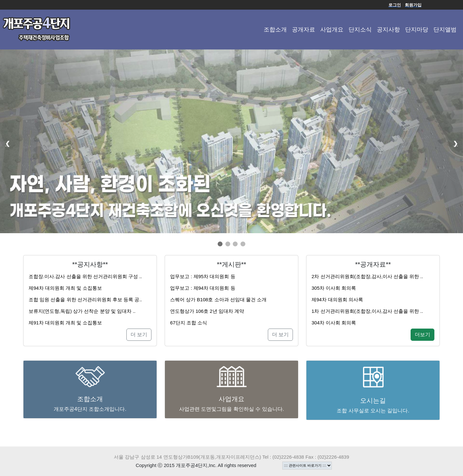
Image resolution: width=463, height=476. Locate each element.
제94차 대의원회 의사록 (337, 300)
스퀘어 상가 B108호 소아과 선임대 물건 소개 (218, 300)
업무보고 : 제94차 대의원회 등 (203, 288)
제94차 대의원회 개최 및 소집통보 (65, 288)
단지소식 (360, 30)
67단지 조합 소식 (189, 323)
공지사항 (388, 30)
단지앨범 (445, 30)
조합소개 (275, 30)
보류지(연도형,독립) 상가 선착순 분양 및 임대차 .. (82, 311)
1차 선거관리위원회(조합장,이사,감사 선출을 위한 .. (367, 311)
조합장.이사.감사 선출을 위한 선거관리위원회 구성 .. (85, 276)
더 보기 (139, 335)
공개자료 (304, 30)
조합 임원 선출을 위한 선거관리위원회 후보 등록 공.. (85, 300)
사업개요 (332, 30)
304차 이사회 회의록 (334, 323)
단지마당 (417, 30)
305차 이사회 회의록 (334, 288)
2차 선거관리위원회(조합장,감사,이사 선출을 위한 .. (367, 276)
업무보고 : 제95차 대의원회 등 (203, 276)
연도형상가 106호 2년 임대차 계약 (207, 311)
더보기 (422, 335)
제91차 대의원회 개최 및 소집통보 (65, 323)
